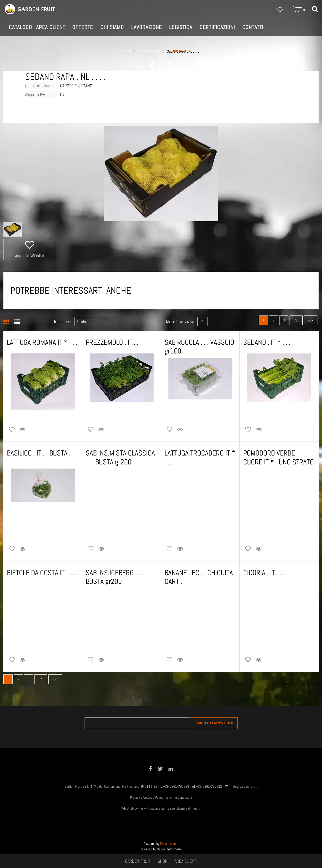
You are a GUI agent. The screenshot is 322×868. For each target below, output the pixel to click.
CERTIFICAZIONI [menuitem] (217, 27)
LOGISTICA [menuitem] (181, 27)
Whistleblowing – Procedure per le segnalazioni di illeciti (161, 808)
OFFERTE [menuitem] (83, 27)
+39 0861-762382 (209, 786)
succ (311, 320)
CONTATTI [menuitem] (253, 27)
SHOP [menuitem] (162, 861)
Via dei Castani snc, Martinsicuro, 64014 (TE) (125, 786)
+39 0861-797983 (176, 786)
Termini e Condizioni (178, 797)
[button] (161, 173)
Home (128, 51)
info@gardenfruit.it (244, 786)
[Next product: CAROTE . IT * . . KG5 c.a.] (170, 65)
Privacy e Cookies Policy (147, 797)
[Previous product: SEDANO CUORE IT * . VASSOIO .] (152, 65)
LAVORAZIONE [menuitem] (146, 27)
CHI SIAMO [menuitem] (112, 27)
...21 (296, 320)
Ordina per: (62, 322)
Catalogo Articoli (149, 51)
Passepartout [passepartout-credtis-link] (169, 844)
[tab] (9, 322)
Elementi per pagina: (180, 321)
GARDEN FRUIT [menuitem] (138, 861)
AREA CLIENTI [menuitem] (186, 861)
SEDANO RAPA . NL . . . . (182, 51)
